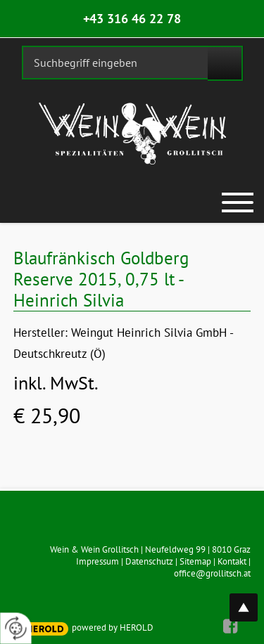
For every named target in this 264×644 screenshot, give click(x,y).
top (251, 599)
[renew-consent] (16, 628)
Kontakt (232, 561)
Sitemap (195, 561)
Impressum (98, 561)
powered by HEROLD (113, 627)
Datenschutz (149, 561)
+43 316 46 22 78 (132, 19)
